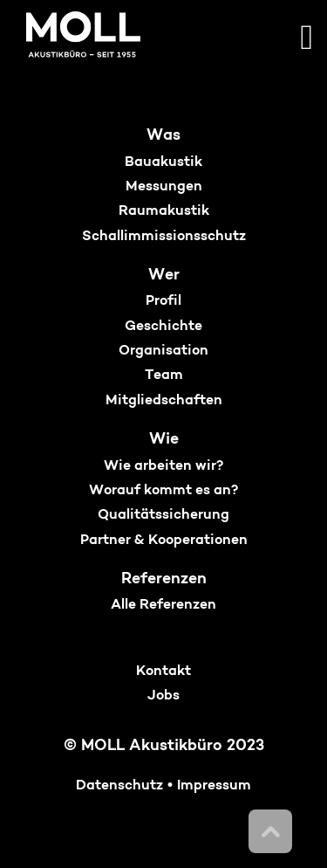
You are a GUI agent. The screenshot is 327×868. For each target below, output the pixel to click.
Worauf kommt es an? (163, 491)
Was (163, 136)
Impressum (214, 786)
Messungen (164, 187)
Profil (163, 301)
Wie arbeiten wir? (163, 466)
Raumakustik (164, 211)
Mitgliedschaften (164, 401)
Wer (164, 276)
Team (164, 375)
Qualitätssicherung (163, 515)
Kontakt (163, 672)
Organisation (163, 351)
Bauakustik (163, 162)
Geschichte (163, 327)
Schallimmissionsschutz (164, 237)
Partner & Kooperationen (164, 541)
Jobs (163, 696)
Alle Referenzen (163, 605)
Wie (164, 440)
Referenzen (164, 579)
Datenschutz (119, 786)
